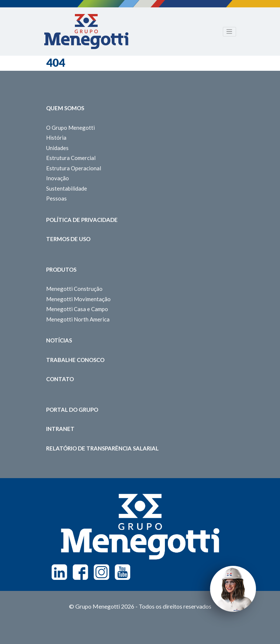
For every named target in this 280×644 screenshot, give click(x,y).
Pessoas (56, 198)
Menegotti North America (78, 319)
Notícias (59, 340)
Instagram (101, 572)
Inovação (58, 178)
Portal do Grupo (72, 410)
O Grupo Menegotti (70, 128)
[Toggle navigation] (229, 32)
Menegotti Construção (74, 289)
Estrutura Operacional (74, 168)
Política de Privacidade (82, 220)
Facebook (80, 572)
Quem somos (65, 108)
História (56, 137)
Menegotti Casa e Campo (77, 309)
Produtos (61, 269)
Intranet (60, 429)
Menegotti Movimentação (78, 299)
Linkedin (59, 572)
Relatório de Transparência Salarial (102, 448)
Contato (60, 379)
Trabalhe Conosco (75, 360)
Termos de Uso (68, 239)
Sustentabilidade (67, 188)
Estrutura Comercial (71, 158)
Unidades (57, 148)
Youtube (122, 572)
